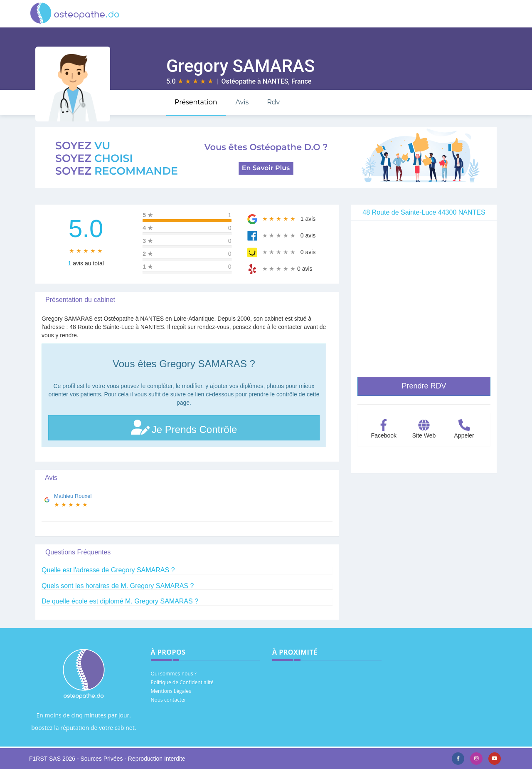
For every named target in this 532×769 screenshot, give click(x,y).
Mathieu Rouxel (73, 496)
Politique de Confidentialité (182, 682)
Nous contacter (169, 700)
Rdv (273, 102)
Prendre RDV (424, 386)
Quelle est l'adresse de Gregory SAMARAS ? (108, 570)
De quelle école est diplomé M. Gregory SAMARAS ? (120, 601)
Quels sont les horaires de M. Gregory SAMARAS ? (118, 586)
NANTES (276, 81)
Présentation (196, 102)
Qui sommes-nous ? (174, 674)
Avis (242, 102)
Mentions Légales (171, 691)
